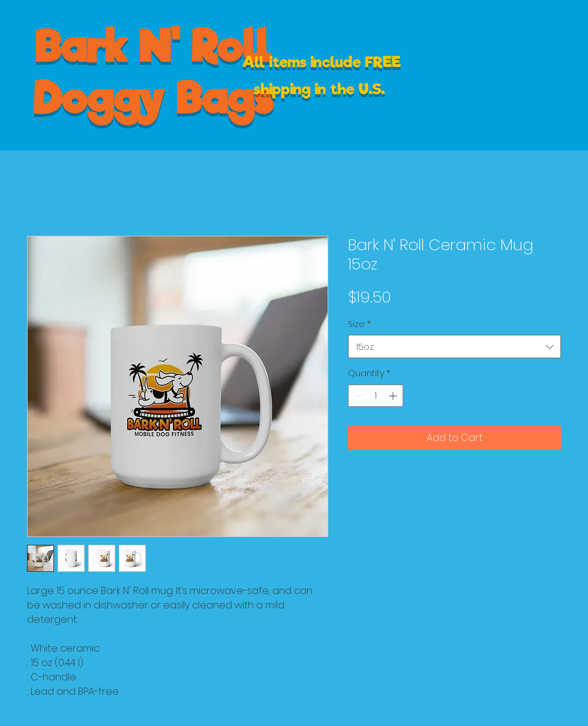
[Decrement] (357, 396)
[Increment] (394, 396)
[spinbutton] (376, 396)
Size (359, 324)
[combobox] (454, 346)
